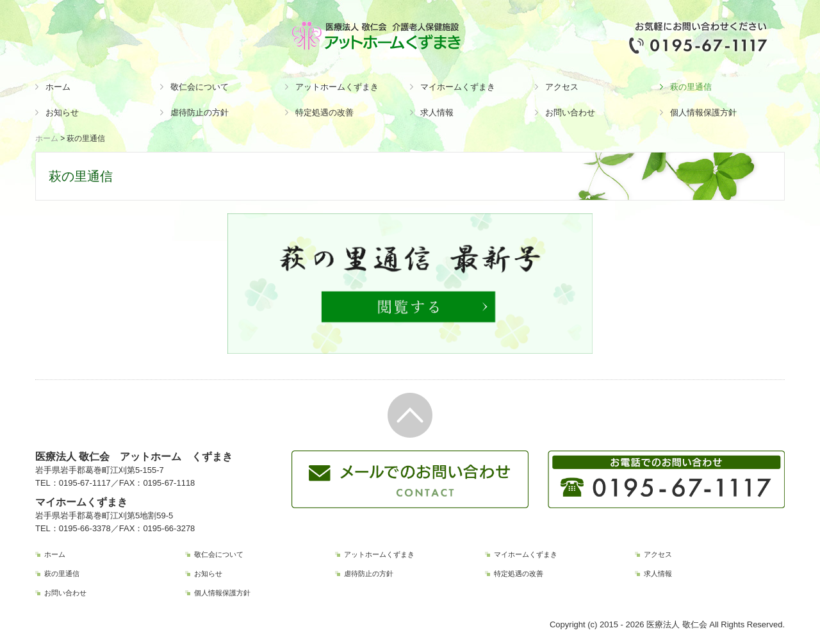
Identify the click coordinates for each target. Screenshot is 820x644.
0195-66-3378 (85, 528)
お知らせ (62, 112)
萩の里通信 (691, 87)
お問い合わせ (570, 112)
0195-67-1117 (85, 483)
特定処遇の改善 (324, 112)
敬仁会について (200, 87)
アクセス (562, 87)
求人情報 (437, 112)
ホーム (58, 87)
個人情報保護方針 (703, 112)
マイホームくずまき (458, 87)
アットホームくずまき (337, 87)
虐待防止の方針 (200, 112)
